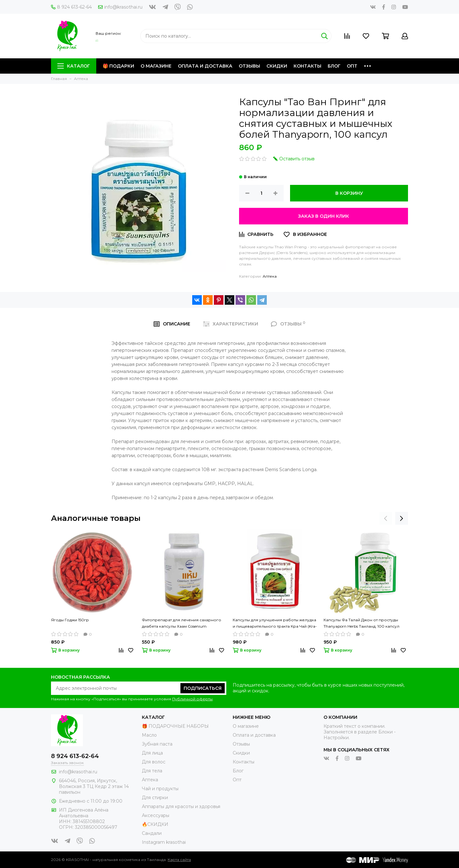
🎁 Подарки (118, 66)
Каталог (74, 66)
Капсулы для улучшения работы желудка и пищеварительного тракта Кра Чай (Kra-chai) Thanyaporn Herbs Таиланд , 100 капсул (275, 624)
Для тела (152, 771)
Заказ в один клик (324, 216)
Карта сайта (179, 860)
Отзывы (249, 66)
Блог (334, 66)
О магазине (156, 66)
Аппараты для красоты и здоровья (181, 806)
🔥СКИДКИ (155, 824)
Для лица (152, 753)
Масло (149, 735)
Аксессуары (156, 815)
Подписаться (203, 688)
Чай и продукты (160, 789)
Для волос (154, 762)
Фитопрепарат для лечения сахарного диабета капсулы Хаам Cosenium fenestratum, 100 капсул (182, 624)
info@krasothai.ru (120, 7)
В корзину (349, 193)
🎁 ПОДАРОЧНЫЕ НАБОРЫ (175, 726)
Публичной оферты (192, 699)
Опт (352, 66)
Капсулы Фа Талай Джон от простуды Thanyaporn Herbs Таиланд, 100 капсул (361, 623)
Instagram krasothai (164, 842)
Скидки (277, 66)
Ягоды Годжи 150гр (70, 620)
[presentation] (386, 518)
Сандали (152, 833)
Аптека (270, 276)
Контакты (307, 66)
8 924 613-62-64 (71, 7)
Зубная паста (157, 744)
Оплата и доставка (205, 66)
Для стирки (155, 798)
